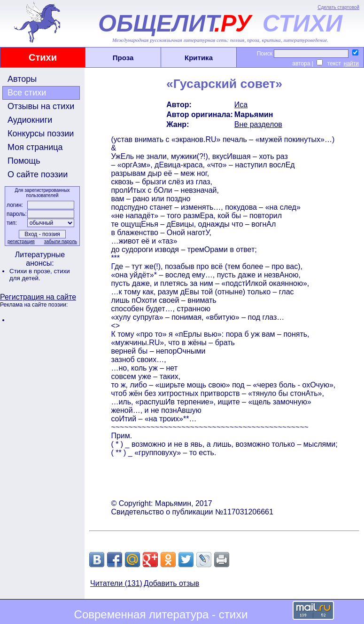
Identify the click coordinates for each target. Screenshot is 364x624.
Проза (123, 58)
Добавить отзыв (171, 583)
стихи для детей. (40, 275)
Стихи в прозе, (31, 271)
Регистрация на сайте (38, 297)
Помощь (24, 161)
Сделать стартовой (338, 7)
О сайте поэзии (38, 174)
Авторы (22, 79)
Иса (241, 105)
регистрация (21, 241)
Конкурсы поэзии (41, 134)
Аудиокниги (30, 120)
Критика (199, 58)
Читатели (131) (116, 583)
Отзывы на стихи (41, 106)
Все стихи (27, 93)
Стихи (43, 57)
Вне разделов (258, 124)
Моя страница (35, 147)
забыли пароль (61, 241)
